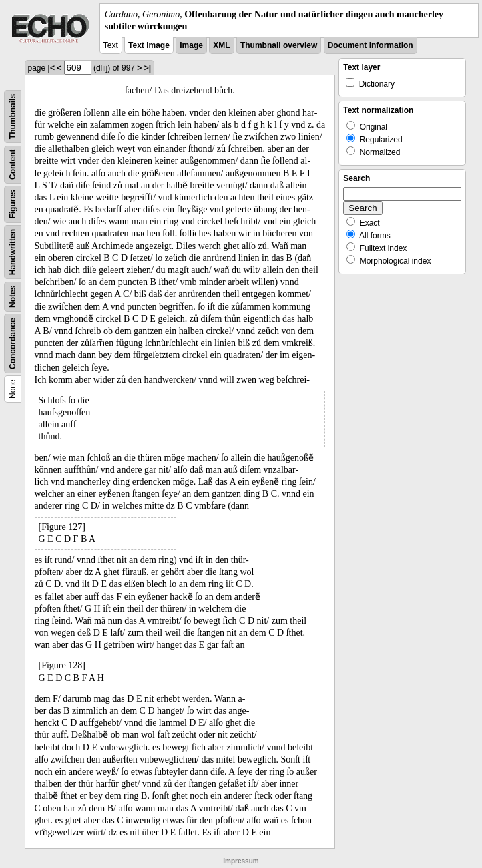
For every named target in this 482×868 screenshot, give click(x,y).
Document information (371, 45)
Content (13, 165)
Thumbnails (13, 117)
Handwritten (13, 252)
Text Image (149, 45)
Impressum (241, 861)
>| (148, 68)
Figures (13, 205)
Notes (13, 297)
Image (191, 45)
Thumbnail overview (279, 45)
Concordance (13, 344)
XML (221, 45)
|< (51, 68)
